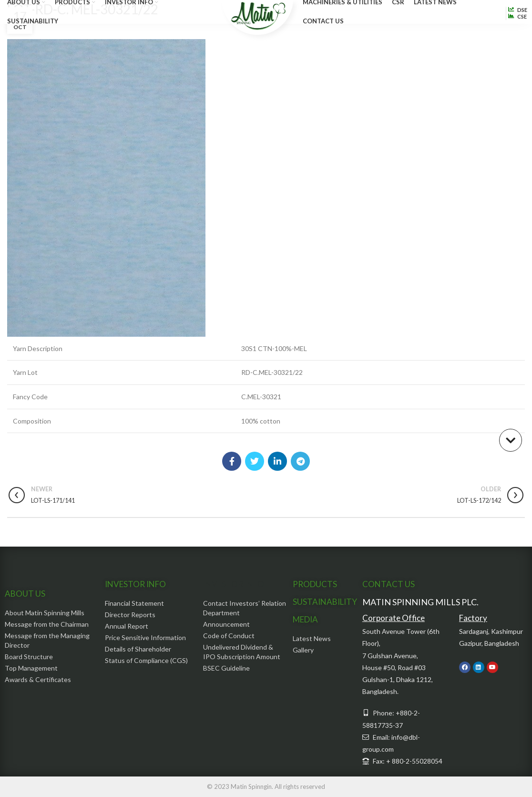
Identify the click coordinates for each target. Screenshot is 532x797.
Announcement (226, 624)
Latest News (312, 638)
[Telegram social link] (300, 461)
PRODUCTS (315, 584)
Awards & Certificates (38, 679)
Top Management (31, 668)
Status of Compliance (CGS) (146, 660)
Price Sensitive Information (145, 637)
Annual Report (127, 626)
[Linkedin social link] (277, 461)
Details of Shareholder (138, 649)
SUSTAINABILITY (325, 602)
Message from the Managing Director (47, 640)
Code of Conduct (229, 636)
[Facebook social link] (232, 461)
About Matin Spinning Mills (45, 613)
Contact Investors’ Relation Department (245, 608)
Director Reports (130, 615)
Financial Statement (134, 603)
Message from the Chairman (47, 624)
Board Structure (29, 657)
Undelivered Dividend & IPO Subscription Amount (242, 652)
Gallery (303, 650)
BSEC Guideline (226, 668)
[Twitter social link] (255, 461)
